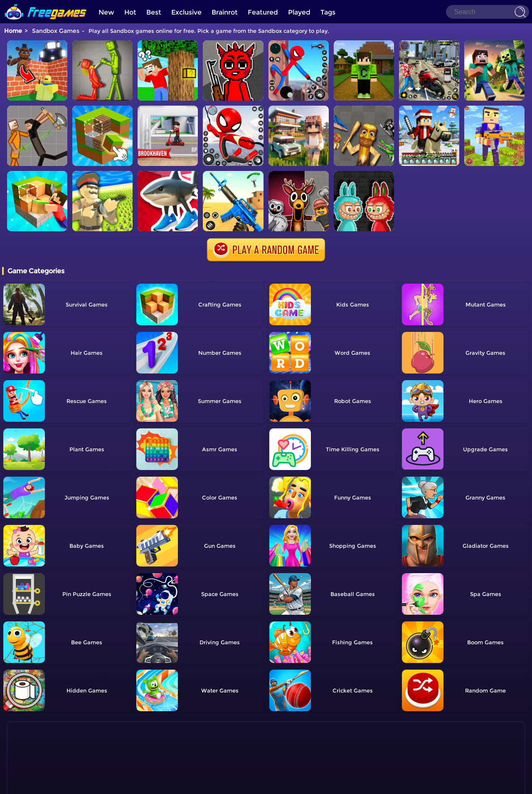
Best (154, 12)
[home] (46, 3)
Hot (130, 12)
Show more (41, 764)
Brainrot (225, 12)
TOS (257, 784)
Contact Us (233, 784)
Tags (328, 12)
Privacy (276, 784)
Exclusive (186, 12)
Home (13, 31)
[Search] (488, 12)
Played (299, 12)
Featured (263, 12)
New (106, 12)
